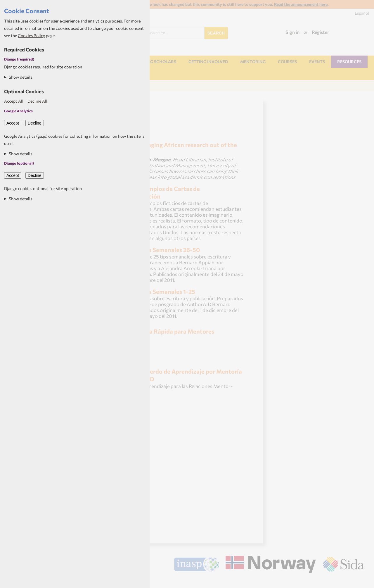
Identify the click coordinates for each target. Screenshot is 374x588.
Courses (287, 62)
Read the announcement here (301, 4)
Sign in (292, 32)
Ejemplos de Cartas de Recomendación (158, 192)
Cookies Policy (31, 36)
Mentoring (253, 62)
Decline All (37, 101)
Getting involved (208, 62)
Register (321, 32)
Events (317, 62)
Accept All (14, 101)
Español (362, 13)
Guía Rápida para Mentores (177, 331)
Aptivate (359, 581)
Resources (349, 62)
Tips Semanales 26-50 (170, 250)
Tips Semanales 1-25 (167, 291)
